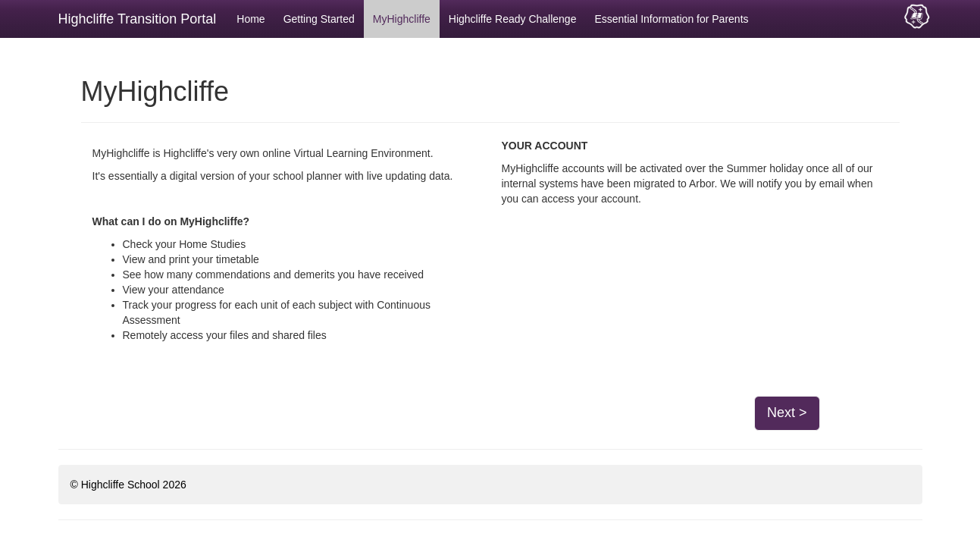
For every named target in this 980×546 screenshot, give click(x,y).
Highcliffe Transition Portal (138, 19)
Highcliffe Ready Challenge (513, 19)
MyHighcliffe (402, 19)
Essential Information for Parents (671, 19)
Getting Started (319, 19)
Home (250, 19)
